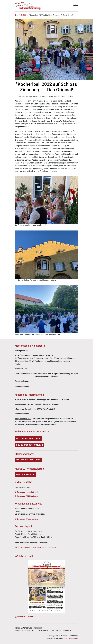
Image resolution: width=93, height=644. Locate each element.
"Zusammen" (27, 617)
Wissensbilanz (28, 519)
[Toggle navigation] (75, 6)
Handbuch (27, 496)
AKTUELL (22, 15)
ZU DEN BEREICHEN (25, 474)
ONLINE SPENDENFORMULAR (29, 445)
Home (17, 628)
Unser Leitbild (27, 492)
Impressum (38, 628)
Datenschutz (26, 628)
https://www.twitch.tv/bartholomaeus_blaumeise (35, 548)
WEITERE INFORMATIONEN (28, 438)
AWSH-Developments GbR (71, 638)
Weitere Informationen (28, 460)
